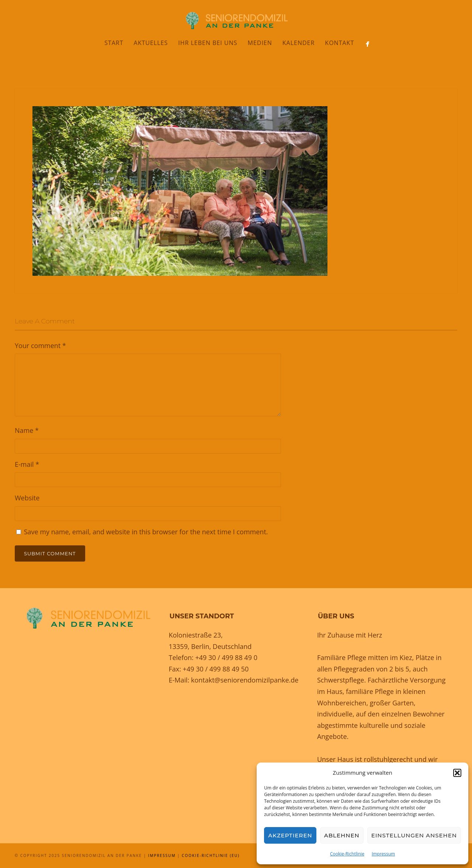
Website (27, 498)
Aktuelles (151, 43)
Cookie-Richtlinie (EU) (211, 855)
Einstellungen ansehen (414, 835)
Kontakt (339, 43)
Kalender (299, 43)
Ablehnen (342, 835)
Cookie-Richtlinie (347, 854)
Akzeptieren (290, 835)
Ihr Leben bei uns (208, 43)
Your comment (40, 346)
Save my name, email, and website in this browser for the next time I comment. (146, 532)
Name (27, 430)
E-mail (27, 464)
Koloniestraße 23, (196, 635)
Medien (260, 43)
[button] (457, 773)
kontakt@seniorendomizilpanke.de (245, 680)
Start (114, 43)
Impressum (383, 854)
